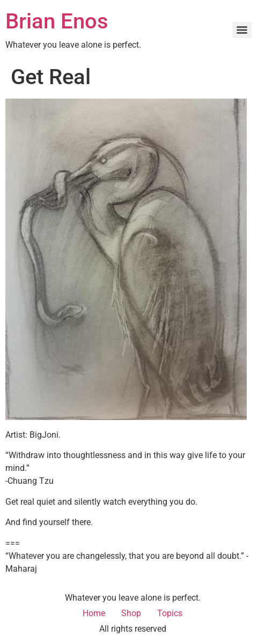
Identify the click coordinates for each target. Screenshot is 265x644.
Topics (170, 613)
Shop (131, 613)
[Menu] (242, 30)
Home (94, 613)
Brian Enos (57, 21)
